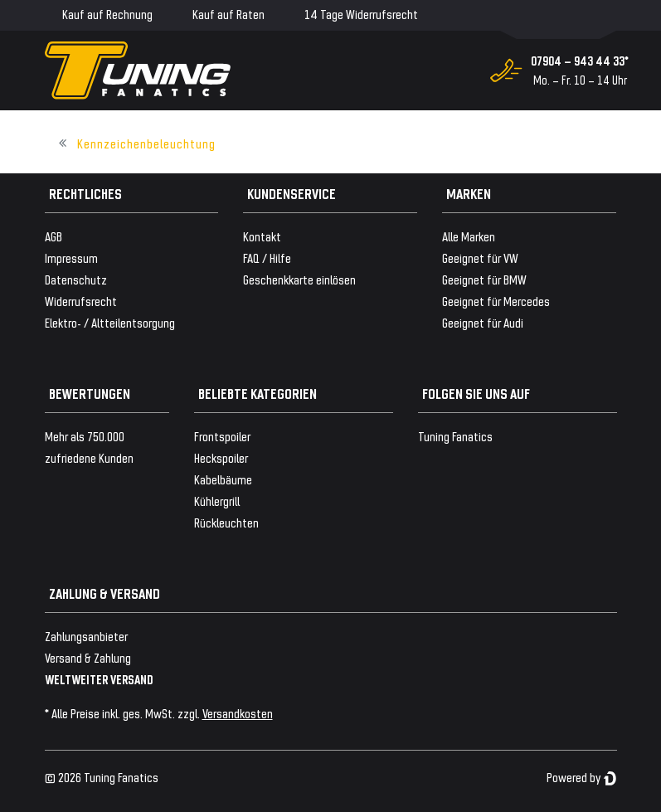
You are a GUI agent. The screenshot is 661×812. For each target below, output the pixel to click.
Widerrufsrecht (81, 301)
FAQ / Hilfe (267, 258)
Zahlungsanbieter (86, 636)
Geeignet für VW (480, 258)
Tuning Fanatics (455, 436)
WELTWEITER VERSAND (99, 679)
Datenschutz (76, 279)
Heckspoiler (221, 457)
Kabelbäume (223, 479)
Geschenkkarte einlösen (299, 279)
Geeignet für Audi (483, 322)
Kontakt (262, 236)
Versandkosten (238, 713)
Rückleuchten (226, 522)
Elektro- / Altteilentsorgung (110, 322)
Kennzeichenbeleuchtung (146, 143)
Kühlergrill (217, 501)
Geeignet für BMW (484, 279)
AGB (53, 236)
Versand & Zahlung (88, 657)
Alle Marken (469, 236)
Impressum (71, 258)
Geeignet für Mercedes (496, 301)
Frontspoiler (222, 436)
